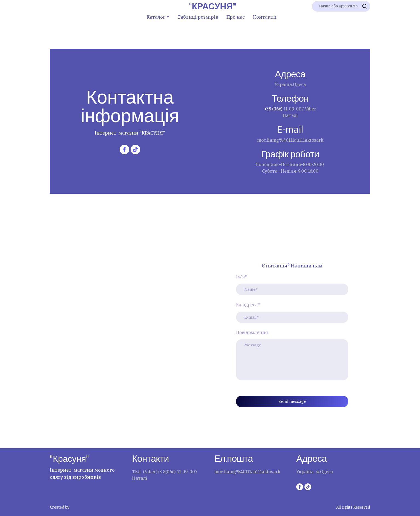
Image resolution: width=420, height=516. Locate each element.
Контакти (265, 17)
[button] (365, 6)
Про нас (236, 17)
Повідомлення (252, 333)
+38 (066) (274, 109)
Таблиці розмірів (198, 17)
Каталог (156, 17)
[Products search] (341, 6)
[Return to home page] (213, 6)
